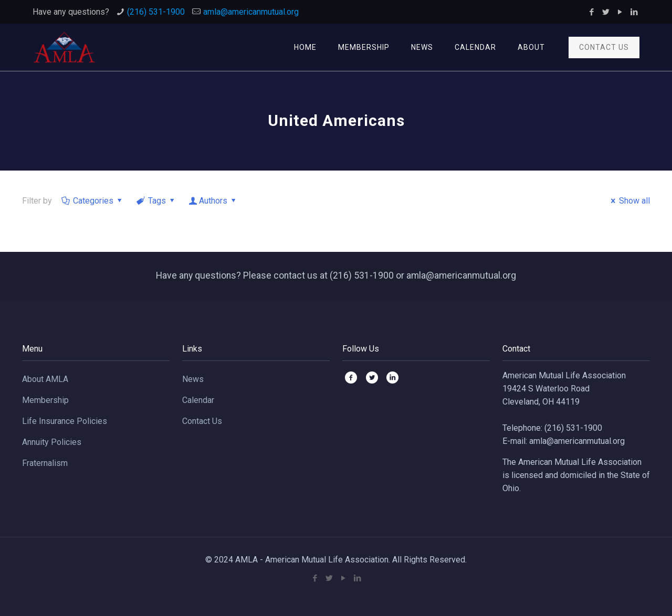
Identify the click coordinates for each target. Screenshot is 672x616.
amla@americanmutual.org (251, 12)
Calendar (198, 400)
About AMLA (45, 379)
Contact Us (202, 421)
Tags (156, 201)
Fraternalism (45, 463)
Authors (213, 201)
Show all (629, 201)
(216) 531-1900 (156, 12)
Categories (93, 201)
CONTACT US (604, 47)
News (193, 379)
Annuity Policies (52, 442)
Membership (45, 400)
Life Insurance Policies (65, 421)
